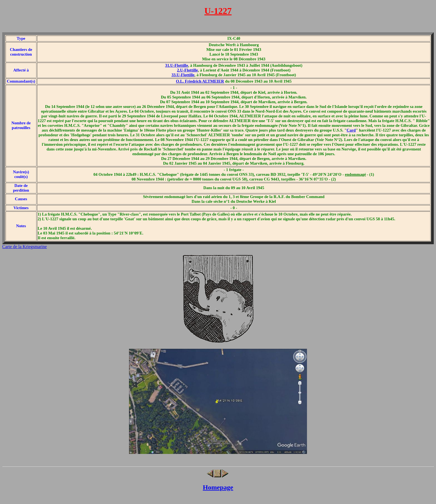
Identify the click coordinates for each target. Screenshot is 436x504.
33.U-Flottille (183, 75)
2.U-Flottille (188, 70)
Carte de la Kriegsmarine (24, 247)
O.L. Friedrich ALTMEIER (200, 81)
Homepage (218, 487)
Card (351, 130)
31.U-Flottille (177, 65)
